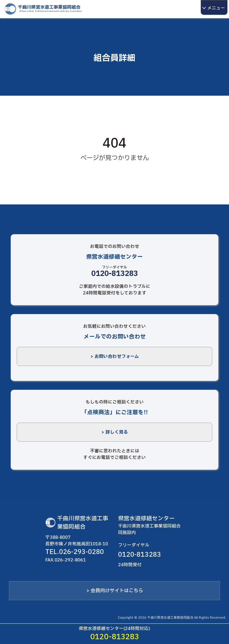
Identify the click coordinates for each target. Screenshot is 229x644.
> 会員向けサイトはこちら (115, 591)
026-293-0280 (81, 552)
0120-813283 (115, 274)
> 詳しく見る (115, 432)
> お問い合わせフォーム (115, 356)
